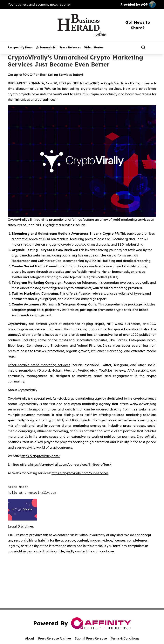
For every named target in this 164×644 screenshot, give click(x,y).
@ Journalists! (46, 48)
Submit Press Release (91, 638)
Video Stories (94, 48)
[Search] (143, 47)
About (30, 638)
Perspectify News (20, 48)
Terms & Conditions (125, 638)
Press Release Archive (55, 638)
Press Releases (70, 48)
